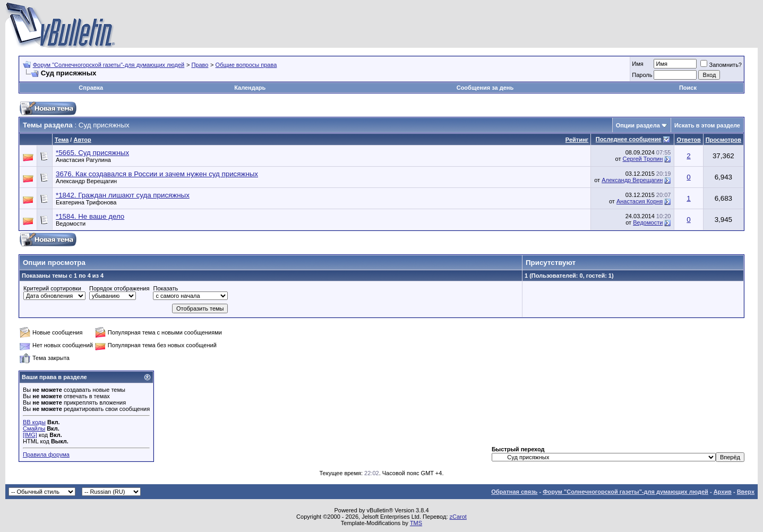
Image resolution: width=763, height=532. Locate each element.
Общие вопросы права (246, 65)
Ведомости (71, 224)
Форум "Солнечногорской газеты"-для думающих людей (109, 65)
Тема (62, 140)
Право (200, 65)
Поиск (688, 88)
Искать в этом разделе (707, 125)
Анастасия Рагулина (83, 160)
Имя (637, 64)
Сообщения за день (485, 88)
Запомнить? (721, 65)
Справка (91, 88)
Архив (723, 492)
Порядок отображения (119, 288)
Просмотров (723, 140)
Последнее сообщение (629, 139)
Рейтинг (577, 140)
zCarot (458, 517)
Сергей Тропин (643, 159)
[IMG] (30, 435)
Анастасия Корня (640, 201)
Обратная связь (514, 492)
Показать (165, 288)
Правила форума (46, 454)
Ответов (688, 140)
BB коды (34, 422)
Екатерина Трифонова (86, 202)
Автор (82, 140)
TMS (416, 523)
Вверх (746, 492)
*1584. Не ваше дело (90, 216)
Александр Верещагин (86, 181)
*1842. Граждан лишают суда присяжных (123, 195)
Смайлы (34, 428)
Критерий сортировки (52, 288)
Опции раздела (638, 125)
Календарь (250, 88)
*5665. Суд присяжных (92, 153)
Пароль (642, 75)
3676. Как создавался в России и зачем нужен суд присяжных (157, 174)
